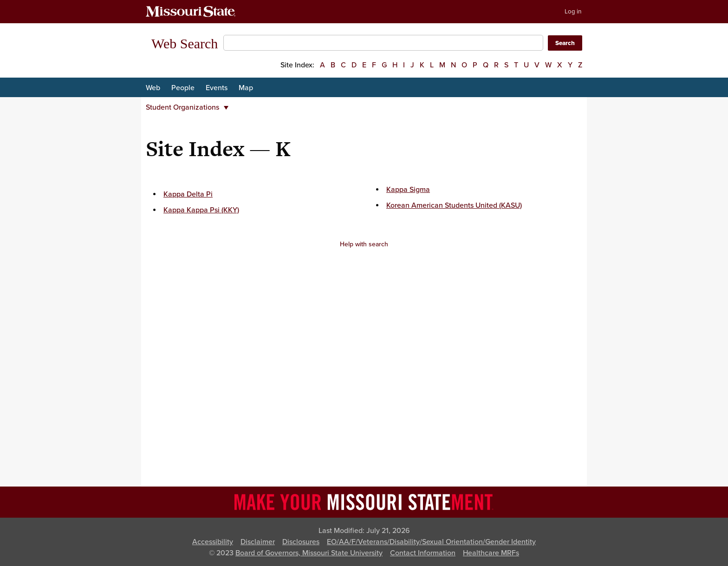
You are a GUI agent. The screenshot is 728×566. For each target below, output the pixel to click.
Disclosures (301, 542)
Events (217, 88)
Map (246, 88)
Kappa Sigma (408, 190)
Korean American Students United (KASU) (454, 205)
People (183, 88)
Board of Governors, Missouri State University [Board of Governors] (309, 553)
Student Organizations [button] (187, 107)
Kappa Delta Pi (188, 194)
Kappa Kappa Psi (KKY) (201, 210)
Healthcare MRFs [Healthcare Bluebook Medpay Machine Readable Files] (491, 553)
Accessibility (213, 542)
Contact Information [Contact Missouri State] (423, 553)
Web (153, 88)
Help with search (364, 244)
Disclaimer (258, 542)
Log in (573, 12)
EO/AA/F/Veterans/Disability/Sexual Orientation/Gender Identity (431, 542)
